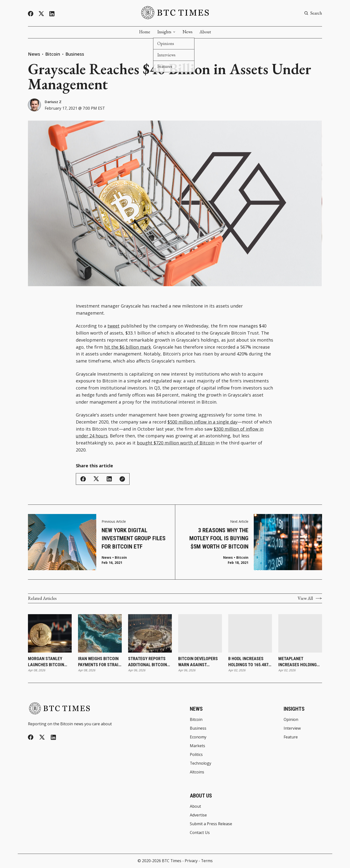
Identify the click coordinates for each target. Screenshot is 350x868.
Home (145, 32)
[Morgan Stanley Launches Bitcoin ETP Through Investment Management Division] (50, 633)
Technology (201, 763)
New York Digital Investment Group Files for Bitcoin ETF (134, 538)
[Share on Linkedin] (109, 479)
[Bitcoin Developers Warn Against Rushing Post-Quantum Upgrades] (200, 633)
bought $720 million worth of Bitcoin (176, 443)
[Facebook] (31, 14)
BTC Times (172, 861)
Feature (291, 737)
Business (75, 54)
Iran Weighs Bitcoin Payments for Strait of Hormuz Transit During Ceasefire (99, 662)
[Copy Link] (122, 479)
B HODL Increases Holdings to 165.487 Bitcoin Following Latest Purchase (248, 662)
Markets (197, 746)
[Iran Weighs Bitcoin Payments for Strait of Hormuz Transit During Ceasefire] (100, 633)
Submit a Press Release (211, 824)
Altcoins (197, 772)
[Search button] (313, 13)
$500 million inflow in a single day (202, 422)
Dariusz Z (53, 102)
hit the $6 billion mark (128, 347)
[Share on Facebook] (83, 479)
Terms (207, 861)
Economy (198, 737)
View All (310, 598)
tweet (114, 326)
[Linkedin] (52, 14)
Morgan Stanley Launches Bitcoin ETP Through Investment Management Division (46, 662)
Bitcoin (53, 54)
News (188, 32)
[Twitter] (41, 14)
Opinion (291, 720)
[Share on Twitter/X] (96, 479)
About (205, 32)
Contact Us (200, 833)
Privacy (191, 861)
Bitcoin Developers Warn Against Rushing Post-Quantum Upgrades (198, 662)
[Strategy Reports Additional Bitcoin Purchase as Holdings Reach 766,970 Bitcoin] (150, 633)
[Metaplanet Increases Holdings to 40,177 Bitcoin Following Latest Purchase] (300, 633)
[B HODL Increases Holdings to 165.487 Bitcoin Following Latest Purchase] (250, 633)
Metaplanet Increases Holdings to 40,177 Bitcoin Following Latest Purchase (299, 662)
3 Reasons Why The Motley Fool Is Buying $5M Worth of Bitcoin (219, 538)
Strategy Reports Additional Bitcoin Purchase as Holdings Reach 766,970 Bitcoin (148, 662)
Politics (196, 755)
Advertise (198, 815)
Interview (292, 728)
